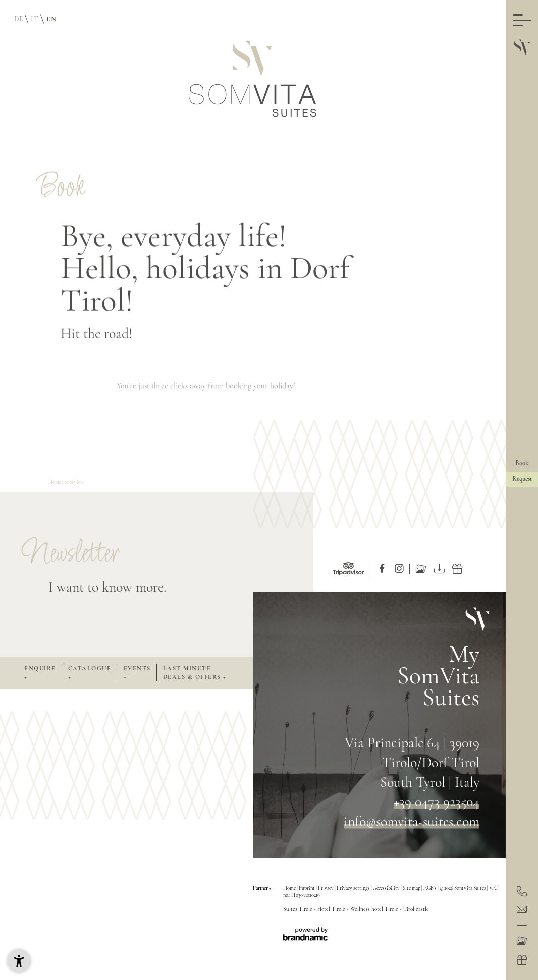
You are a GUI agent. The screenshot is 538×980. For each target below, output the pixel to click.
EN (51, 19)
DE (18, 19)
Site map (412, 888)
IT (35, 19)
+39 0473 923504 (437, 802)
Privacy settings (354, 888)
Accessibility (387, 888)
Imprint (307, 888)
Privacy (326, 888)
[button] (19, 961)
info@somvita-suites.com (412, 822)
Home (55, 482)
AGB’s (431, 888)
